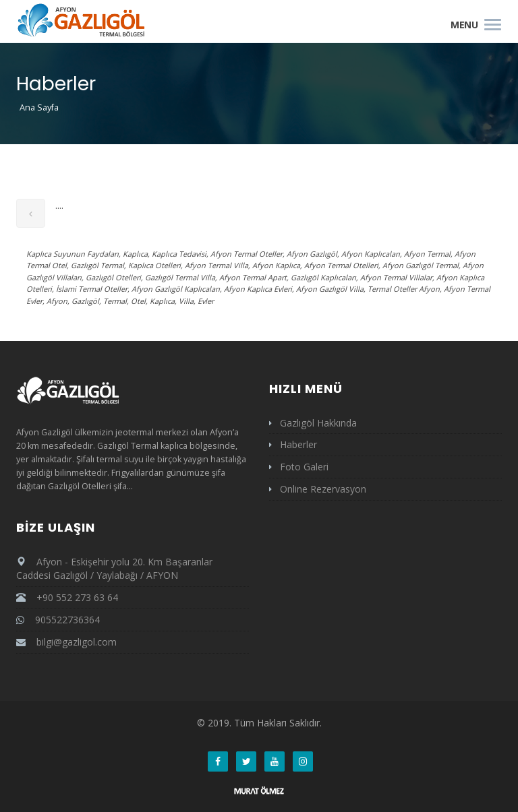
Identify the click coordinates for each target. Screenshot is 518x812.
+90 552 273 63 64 (67, 597)
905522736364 (58, 620)
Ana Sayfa (39, 107)
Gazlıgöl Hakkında (318, 423)
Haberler (298, 444)
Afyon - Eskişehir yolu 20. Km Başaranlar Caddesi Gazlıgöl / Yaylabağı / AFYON (114, 568)
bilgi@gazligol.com (77, 642)
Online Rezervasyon (323, 489)
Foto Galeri (304, 467)
